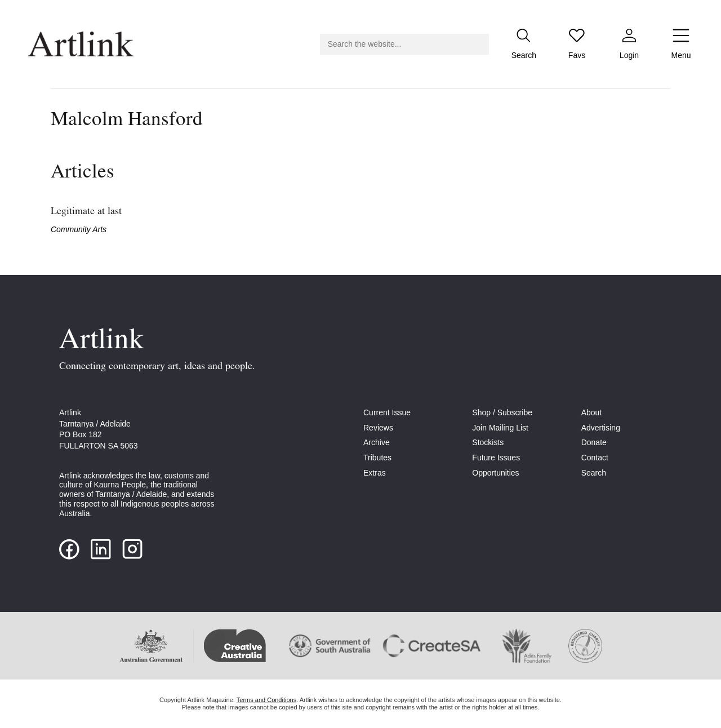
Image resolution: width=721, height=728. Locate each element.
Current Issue (387, 412)
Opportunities (495, 473)
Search (594, 473)
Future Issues (496, 458)
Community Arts (79, 229)
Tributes (377, 458)
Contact (595, 458)
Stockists (488, 442)
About (592, 412)
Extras (375, 473)
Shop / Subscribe (502, 412)
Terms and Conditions (266, 700)
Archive (377, 442)
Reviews (378, 428)
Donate (594, 442)
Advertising (601, 428)
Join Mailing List (500, 428)
